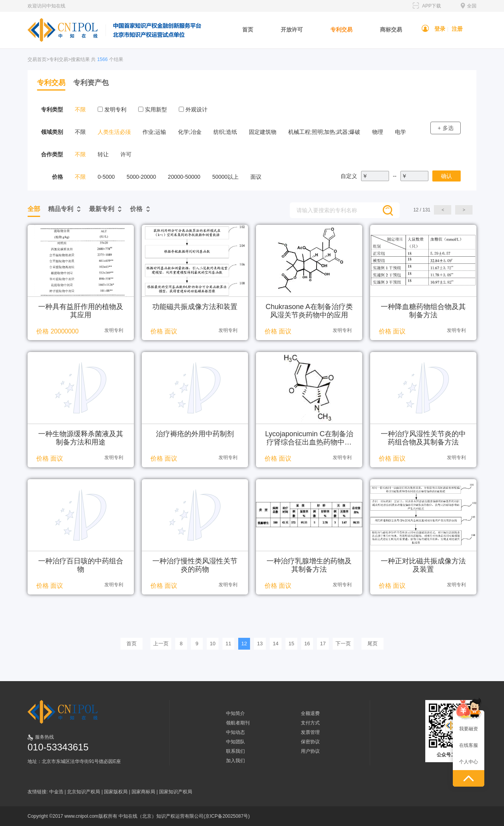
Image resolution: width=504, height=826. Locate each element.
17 (323, 644)
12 (244, 644)
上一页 (161, 644)
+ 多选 (445, 128)
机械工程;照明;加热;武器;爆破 (324, 132)
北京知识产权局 (83, 792)
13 (260, 644)
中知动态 (235, 732)
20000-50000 (184, 177)
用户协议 (310, 751)
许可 (126, 154)
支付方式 (310, 723)
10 (213, 644)
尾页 (372, 644)
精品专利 (61, 209)
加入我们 (235, 761)
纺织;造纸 (225, 132)
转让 (103, 154)
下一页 (343, 644)
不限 (80, 109)
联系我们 (235, 751)
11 (228, 644)
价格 (136, 209)
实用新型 (153, 109)
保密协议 (310, 742)
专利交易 (341, 30)
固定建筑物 (263, 132)
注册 (457, 29)
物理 (378, 132)
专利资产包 (91, 83)
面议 (256, 177)
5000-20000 (142, 177)
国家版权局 (116, 792)
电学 (400, 132)
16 (307, 644)
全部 (34, 209)
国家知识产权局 (176, 792)
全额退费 (310, 713)
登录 (440, 29)
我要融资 (469, 729)
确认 (447, 176)
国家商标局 (143, 792)
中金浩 (56, 792)
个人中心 (469, 762)
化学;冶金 (190, 132)
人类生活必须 (114, 132)
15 (291, 644)
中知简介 (235, 713)
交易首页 (37, 59)
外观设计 (193, 109)
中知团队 (235, 742)
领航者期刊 (238, 723)
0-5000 (106, 177)
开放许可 (292, 30)
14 (276, 644)
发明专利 (112, 109)
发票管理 (310, 732)
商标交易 (391, 30)
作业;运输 (154, 132)
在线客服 (469, 745)
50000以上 (225, 177)
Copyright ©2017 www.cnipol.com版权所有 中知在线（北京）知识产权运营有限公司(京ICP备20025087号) (139, 816)
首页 (248, 30)
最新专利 (102, 209)
